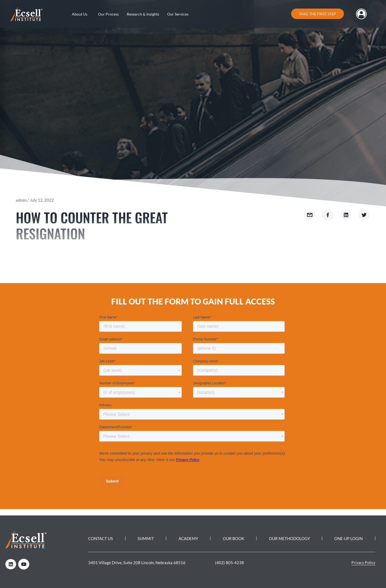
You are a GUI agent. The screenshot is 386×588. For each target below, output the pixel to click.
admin (21, 200)
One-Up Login (348, 538)
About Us (80, 14)
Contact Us (101, 538)
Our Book (233, 538)
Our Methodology (289, 538)
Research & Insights (143, 14)
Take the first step (318, 14)
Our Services (178, 14)
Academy (188, 538)
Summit (146, 538)
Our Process (108, 14)
